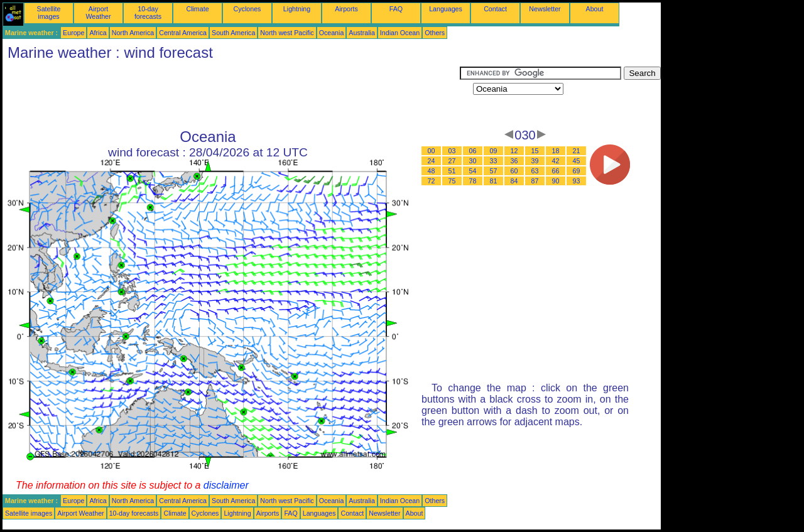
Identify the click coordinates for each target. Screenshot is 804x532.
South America (233, 33)
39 (535, 161)
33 (494, 161)
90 (556, 181)
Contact (495, 9)
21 (577, 151)
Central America (183, 33)
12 (514, 151)
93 (577, 181)
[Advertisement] (231, 95)
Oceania (332, 33)
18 (556, 151)
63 (535, 171)
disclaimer (226, 485)
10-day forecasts (148, 13)
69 (577, 171)
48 (432, 171)
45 (577, 161)
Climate (197, 9)
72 (432, 181)
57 (494, 171)
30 (473, 161)
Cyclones (247, 9)
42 (556, 161)
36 (514, 161)
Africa (98, 33)
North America (133, 33)
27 (452, 161)
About (595, 9)
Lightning (297, 9)
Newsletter (545, 9)
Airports (346, 9)
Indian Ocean (400, 33)
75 (452, 181)
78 (473, 181)
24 (432, 161)
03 (452, 151)
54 (473, 171)
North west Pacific (287, 33)
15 (535, 151)
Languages (446, 9)
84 (514, 181)
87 (535, 181)
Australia (361, 33)
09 (494, 151)
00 (432, 151)
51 (452, 171)
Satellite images (49, 13)
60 (514, 171)
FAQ (396, 9)
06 (473, 151)
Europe (73, 33)
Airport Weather (98, 13)
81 (494, 181)
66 (556, 171)
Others (435, 33)
